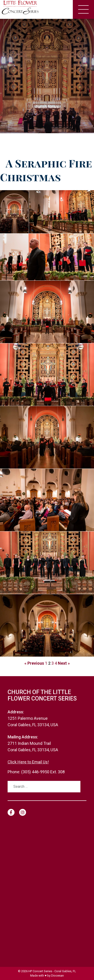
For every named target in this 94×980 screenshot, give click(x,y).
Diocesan (57, 976)
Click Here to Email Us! (28, 762)
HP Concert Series (40, 971)
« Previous (34, 663)
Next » (64, 663)
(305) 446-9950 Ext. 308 (43, 772)
